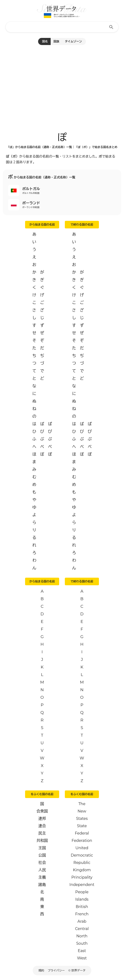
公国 (42, 855)
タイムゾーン (73, 41)
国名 (45, 41)
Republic (82, 863)
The (82, 804)
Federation (82, 841)
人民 (42, 870)
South (82, 943)
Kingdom (82, 870)
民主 (42, 833)
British (82, 907)
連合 (42, 826)
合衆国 (42, 811)
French (82, 914)
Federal (82, 833)
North (82, 936)
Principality (82, 877)
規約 (41, 970)
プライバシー (56, 970)
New (82, 811)
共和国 (42, 841)
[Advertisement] (62, 86)
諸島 (42, 885)
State (82, 826)
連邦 (42, 819)
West (82, 958)
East (82, 951)
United (82, 848)
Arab (82, 921)
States (82, 819)
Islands (82, 899)
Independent (82, 885)
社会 (42, 863)
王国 (42, 848)
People (82, 892)
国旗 (56, 41)
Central (82, 929)
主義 (42, 877)
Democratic (82, 855)
